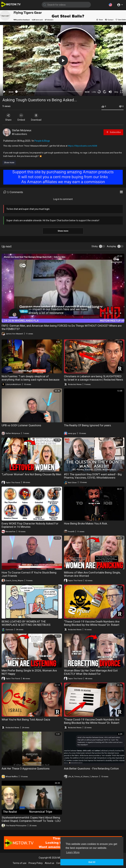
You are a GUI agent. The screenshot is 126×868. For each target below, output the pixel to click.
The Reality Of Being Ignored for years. (88, 425)
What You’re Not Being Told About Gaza (26, 720)
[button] (110, 5)
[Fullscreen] (121, 92)
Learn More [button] (73, 852)
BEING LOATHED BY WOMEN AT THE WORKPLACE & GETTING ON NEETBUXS (26, 623)
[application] (63, 60)
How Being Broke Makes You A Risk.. (86, 523)
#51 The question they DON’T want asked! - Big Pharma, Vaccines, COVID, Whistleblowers (93, 476)
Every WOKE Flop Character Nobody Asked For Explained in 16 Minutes (30, 525)
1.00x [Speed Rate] (94, 92)
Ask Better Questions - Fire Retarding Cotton (91, 769)
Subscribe (113, 132)
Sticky (95, 246)
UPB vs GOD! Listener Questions (21, 425)
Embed (22, 117)
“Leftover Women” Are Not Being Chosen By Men (31, 474)
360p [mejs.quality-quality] (116, 92)
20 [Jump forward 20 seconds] (105, 92)
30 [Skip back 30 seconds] (99, 92)
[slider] (49, 92)
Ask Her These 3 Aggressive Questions (26, 769)
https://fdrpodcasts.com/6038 (82, 146)
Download (37, 117)
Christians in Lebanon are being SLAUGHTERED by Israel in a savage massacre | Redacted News (94, 378)
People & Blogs (42, 141)
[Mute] (110, 92)
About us (49, 863)
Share (9, 117)
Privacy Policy (36, 863)
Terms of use (20, 863)
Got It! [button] (92, 862)
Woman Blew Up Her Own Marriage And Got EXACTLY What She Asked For (91, 672)
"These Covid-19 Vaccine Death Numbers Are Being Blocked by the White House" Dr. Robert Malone (92, 625)
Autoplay (111, 246)
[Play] (4, 92)
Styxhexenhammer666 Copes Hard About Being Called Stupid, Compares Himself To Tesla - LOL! (31, 819)
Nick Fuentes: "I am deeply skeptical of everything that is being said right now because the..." (31, 380)
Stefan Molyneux (22, 130)
